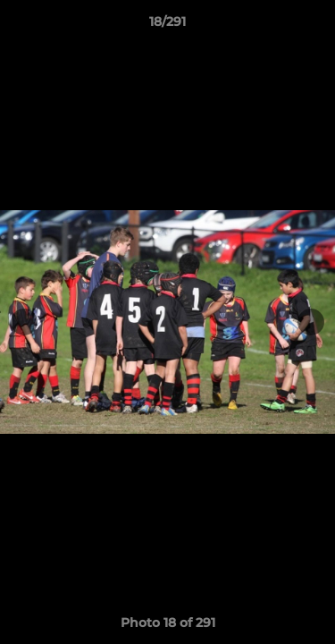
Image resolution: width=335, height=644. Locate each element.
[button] (314, 26)
